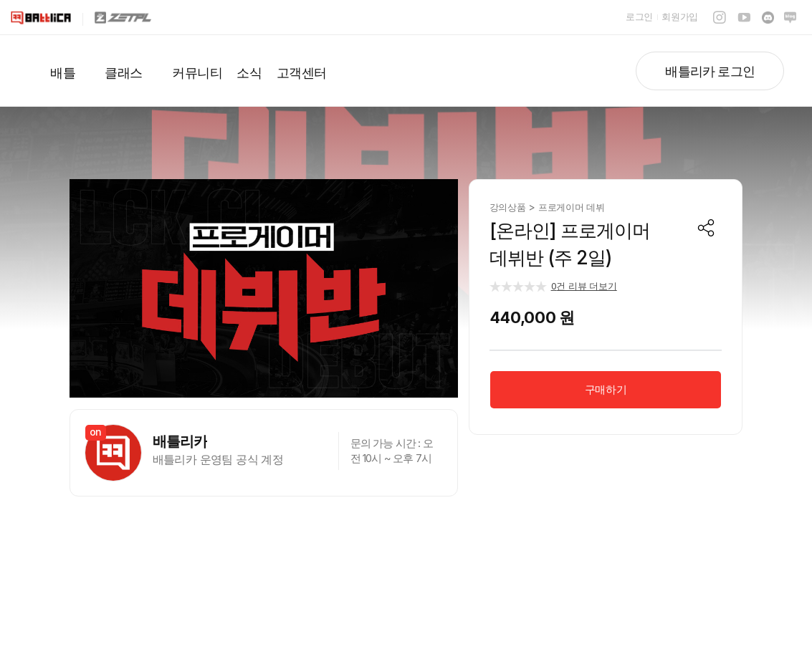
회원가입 (680, 16)
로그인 (639, 16)
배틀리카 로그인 (710, 71)
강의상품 (509, 207)
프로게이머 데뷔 (572, 207)
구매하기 (606, 389)
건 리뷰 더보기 (584, 286)
